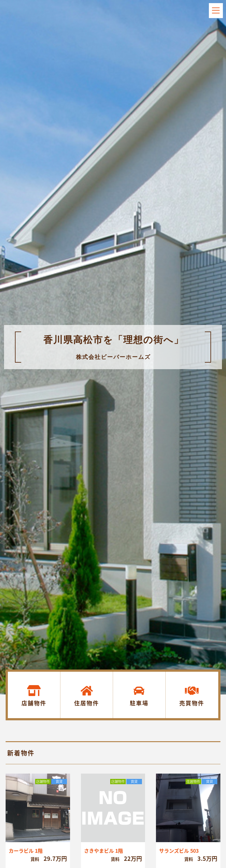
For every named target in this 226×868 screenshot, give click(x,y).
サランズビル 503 (179, 851)
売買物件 (192, 703)
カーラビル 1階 (26, 851)
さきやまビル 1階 (104, 851)
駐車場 (139, 703)
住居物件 (87, 703)
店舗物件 (34, 703)
